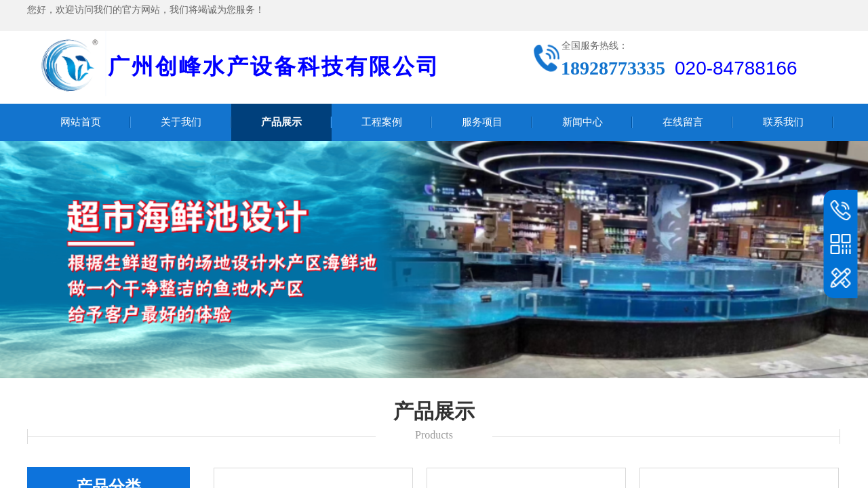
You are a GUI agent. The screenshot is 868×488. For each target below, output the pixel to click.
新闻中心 (583, 122)
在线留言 (683, 122)
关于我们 (181, 122)
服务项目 (482, 122)
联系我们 (783, 122)
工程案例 (382, 122)
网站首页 (81, 122)
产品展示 (281, 122)
